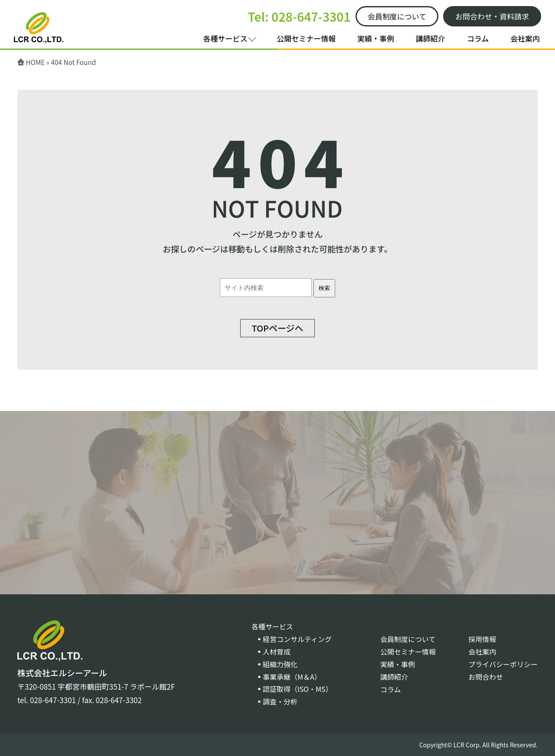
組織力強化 (280, 664)
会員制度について (408, 639)
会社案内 (525, 38)
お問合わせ (486, 677)
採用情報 (482, 639)
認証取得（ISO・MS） (298, 689)
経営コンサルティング (297, 639)
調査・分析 (280, 701)
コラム (478, 38)
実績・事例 (376, 38)
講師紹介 (431, 38)
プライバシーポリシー (503, 664)
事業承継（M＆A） (292, 677)
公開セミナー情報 (306, 38)
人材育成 (277, 652)
